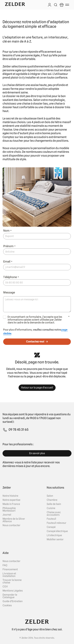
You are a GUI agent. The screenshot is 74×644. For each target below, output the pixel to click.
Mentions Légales (13, 591)
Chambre (52, 500)
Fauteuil (51, 519)
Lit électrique (54, 535)
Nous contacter (11, 525)
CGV (5, 587)
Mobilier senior (55, 539)
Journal (7, 515)
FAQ (5, 565)
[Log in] (50, 5)
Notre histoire (10, 496)
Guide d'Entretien (13, 601)
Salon (50, 496)
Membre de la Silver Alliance (14, 520)
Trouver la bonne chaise (12, 581)
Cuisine (51, 508)
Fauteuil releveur (56, 523)
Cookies (7, 605)
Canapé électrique (57, 531)
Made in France (11, 504)
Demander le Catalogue (10, 596)
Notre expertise (11, 500)
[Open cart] (62, 5)
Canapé (51, 527)
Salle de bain (54, 504)
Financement (10, 569)
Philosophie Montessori (9, 509)
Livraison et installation (9, 575)
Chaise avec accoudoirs (54, 514)
